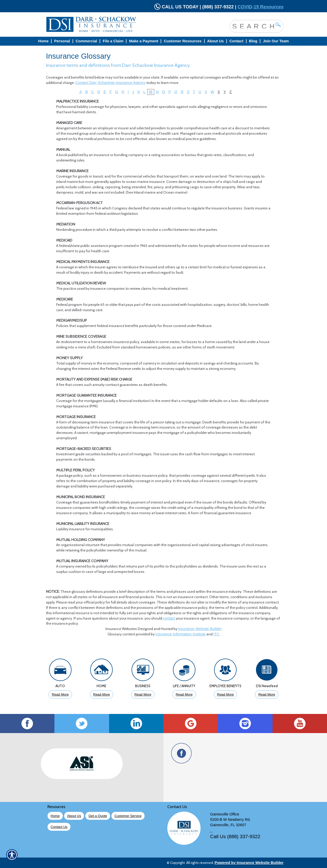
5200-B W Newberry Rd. (231, 820)
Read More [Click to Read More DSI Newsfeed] (267, 694)
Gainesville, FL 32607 (228, 825)
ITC (216, 634)
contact (169, 618)
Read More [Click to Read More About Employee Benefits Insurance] (226, 694)
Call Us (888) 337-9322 (235, 836)
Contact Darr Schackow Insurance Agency (110, 83)
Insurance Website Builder (200, 629)
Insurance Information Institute (180, 634)
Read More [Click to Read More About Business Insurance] (143, 694)
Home (55, 816)
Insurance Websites (121, 629)
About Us (74, 816)
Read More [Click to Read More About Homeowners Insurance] (102, 694)
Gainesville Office (225, 814)
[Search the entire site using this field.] (253, 26)
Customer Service (128, 816)
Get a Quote (98, 816)
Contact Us (59, 827)
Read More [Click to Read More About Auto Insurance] (60, 694)
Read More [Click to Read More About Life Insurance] (184, 694)
